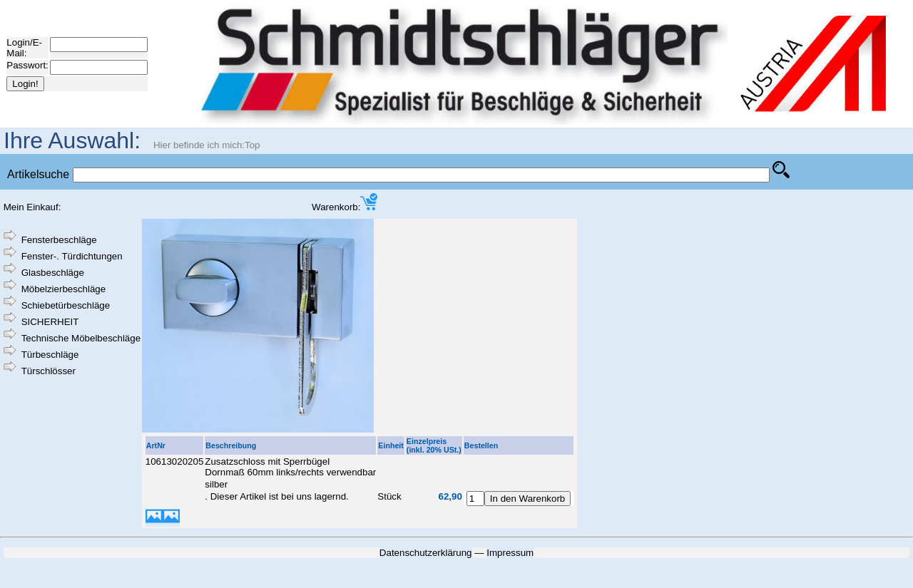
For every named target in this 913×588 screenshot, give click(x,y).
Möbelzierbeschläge (64, 289)
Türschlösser (49, 371)
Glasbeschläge (53, 273)
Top (253, 145)
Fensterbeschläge (59, 240)
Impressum (510, 553)
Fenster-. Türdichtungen (72, 256)
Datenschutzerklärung (426, 553)
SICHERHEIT (50, 322)
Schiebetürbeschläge (66, 305)
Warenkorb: (345, 207)
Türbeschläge (50, 355)
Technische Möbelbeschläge (81, 338)
